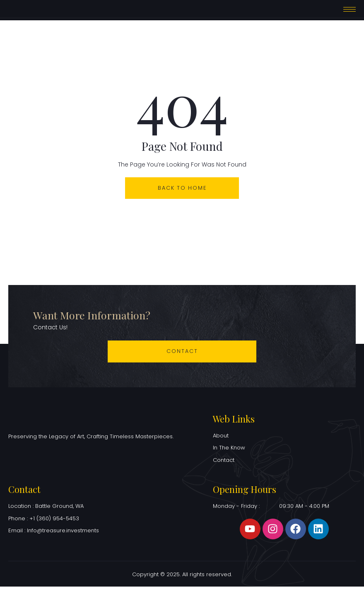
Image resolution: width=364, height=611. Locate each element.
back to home (182, 204)
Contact (182, 368)
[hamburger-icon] (350, 17)
